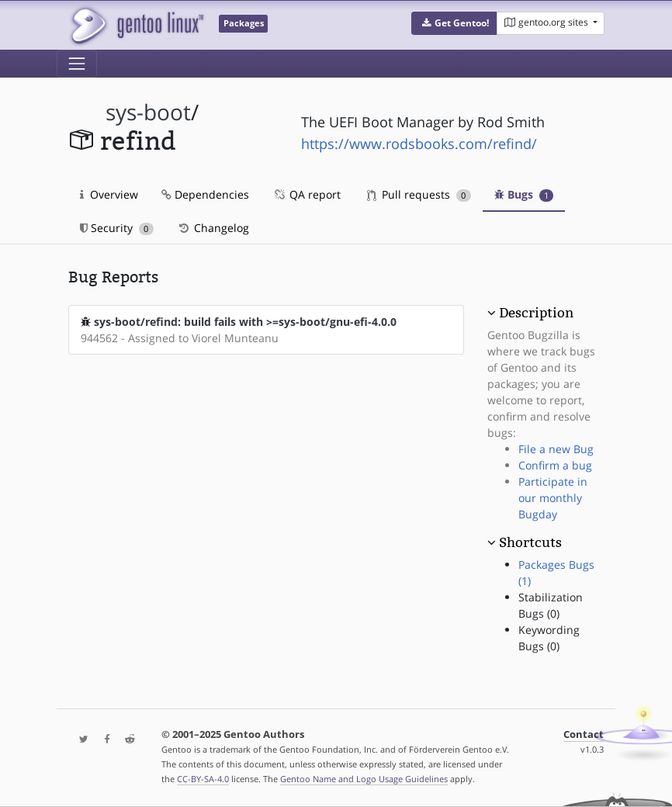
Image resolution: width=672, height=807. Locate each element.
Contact (584, 734)
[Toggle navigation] (77, 64)
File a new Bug (556, 449)
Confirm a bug (555, 465)
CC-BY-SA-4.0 (203, 779)
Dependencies (205, 194)
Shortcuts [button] (530, 542)
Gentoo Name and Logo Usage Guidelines (364, 779)
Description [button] (536, 313)
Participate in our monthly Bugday (553, 498)
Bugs (524, 194)
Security (117, 228)
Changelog (213, 228)
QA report (307, 194)
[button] (454, 23)
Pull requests (419, 194)
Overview (109, 194)
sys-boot (148, 112)
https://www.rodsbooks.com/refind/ (419, 144)
